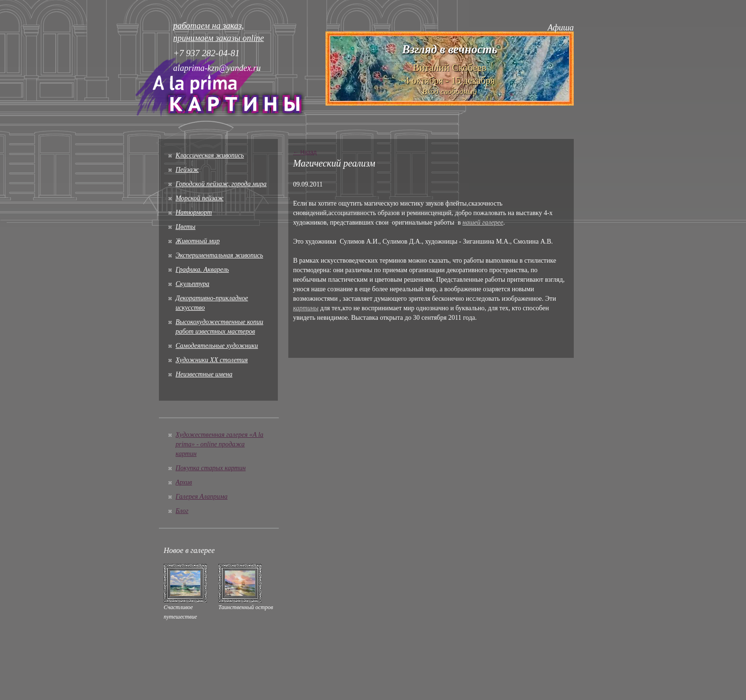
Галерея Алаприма (201, 497)
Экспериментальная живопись (219, 255)
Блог (182, 511)
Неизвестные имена (204, 374)
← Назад (305, 152)
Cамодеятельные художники (217, 346)
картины (306, 308)
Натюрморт (194, 212)
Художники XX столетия (212, 360)
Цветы (186, 227)
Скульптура (192, 284)
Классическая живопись (210, 155)
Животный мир (198, 241)
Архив (184, 482)
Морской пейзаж (200, 198)
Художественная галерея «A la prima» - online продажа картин (220, 444)
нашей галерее (483, 222)
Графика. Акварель (202, 270)
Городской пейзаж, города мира (221, 184)
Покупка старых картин (211, 468)
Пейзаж (187, 170)
